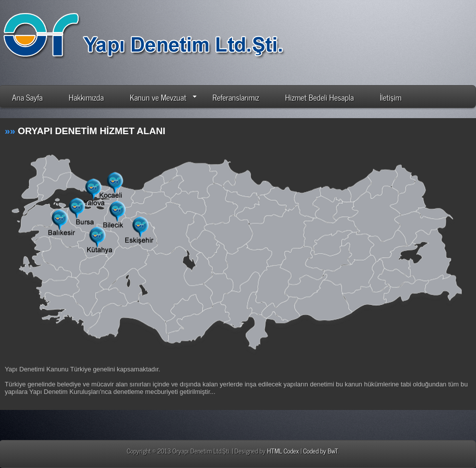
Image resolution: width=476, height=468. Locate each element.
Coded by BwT (320, 451)
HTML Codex (283, 451)
